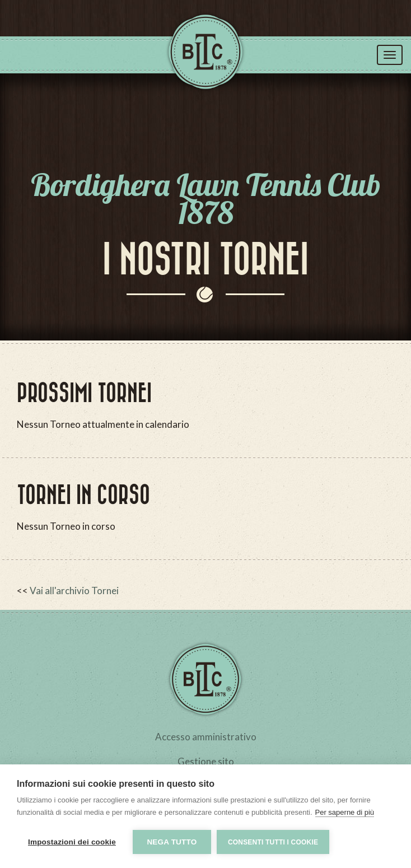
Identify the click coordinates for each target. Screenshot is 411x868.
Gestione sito (206, 761)
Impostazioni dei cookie (72, 842)
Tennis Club (206, 55)
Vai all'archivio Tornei (74, 591)
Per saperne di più (345, 812)
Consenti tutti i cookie (273, 842)
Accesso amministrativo (206, 737)
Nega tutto (172, 842)
